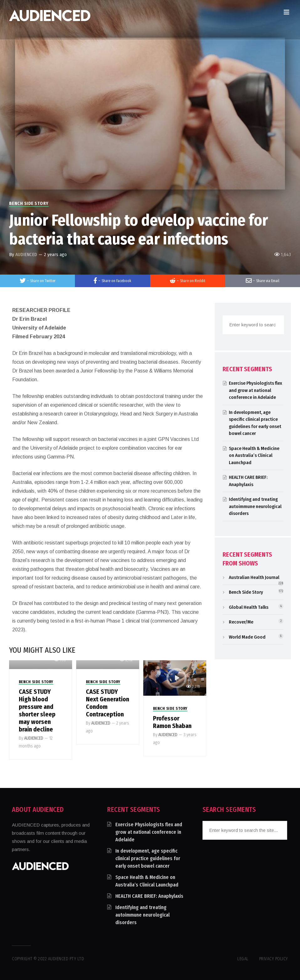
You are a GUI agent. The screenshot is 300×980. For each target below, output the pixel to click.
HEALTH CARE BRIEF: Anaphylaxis (149, 896)
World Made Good (247, 637)
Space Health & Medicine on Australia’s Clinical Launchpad (254, 455)
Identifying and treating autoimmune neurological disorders (255, 506)
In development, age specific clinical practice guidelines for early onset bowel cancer (148, 858)
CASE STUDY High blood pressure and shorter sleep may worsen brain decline (37, 710)
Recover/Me (241, 622)
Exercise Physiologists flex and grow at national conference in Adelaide (255, 390)
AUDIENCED (26, 254)
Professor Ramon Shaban (172, 722)
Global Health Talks (249, 607)
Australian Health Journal (254, 577)
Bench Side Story (29, 203)
